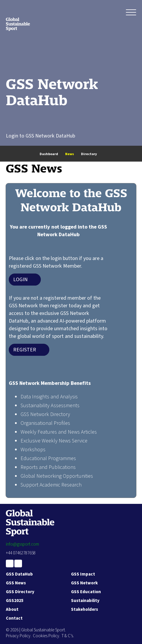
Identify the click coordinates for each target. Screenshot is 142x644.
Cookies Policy (46, 636)
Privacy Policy (18, 636)
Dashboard (49, 154)
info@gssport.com (22, 544)
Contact (14, 618)
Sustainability (85, 601)
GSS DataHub (19, 574)
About (12, 609)
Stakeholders (84, 609)
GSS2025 (15, 601)
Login (20, 280)
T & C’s (67, 636)
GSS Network (84, 583)
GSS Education (86, 592)
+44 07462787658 (21, 553)
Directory (89, 154)
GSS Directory (20, 592)
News (70, 154)
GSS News (16, 583)
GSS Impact (83, 574)
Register (25, 350)
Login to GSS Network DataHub (40, 136)
